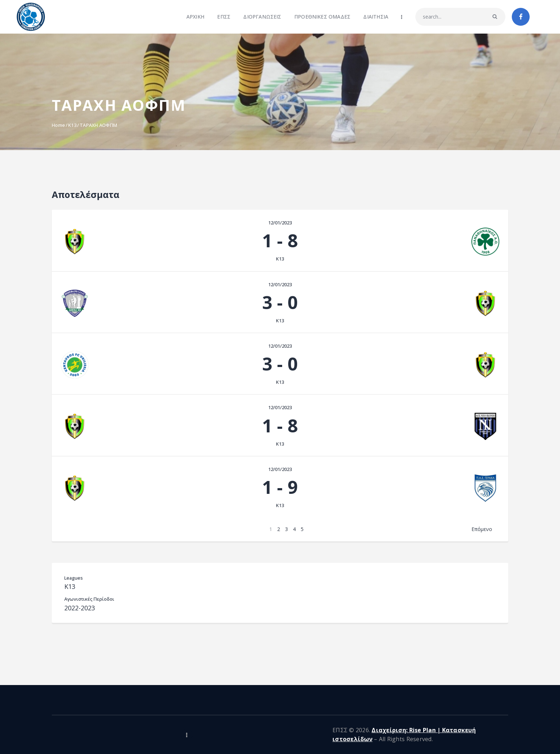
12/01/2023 (280, 223)
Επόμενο (482, 529)
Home (58, 125)
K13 (72, 125)
